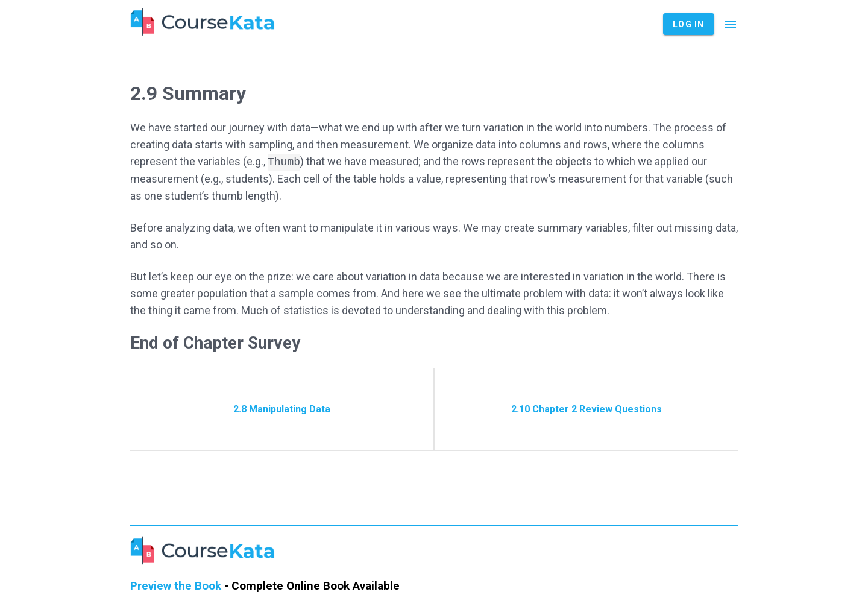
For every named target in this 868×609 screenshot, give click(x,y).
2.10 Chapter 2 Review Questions (587, 409)
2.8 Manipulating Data (282, 409)
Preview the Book (176, 586)
